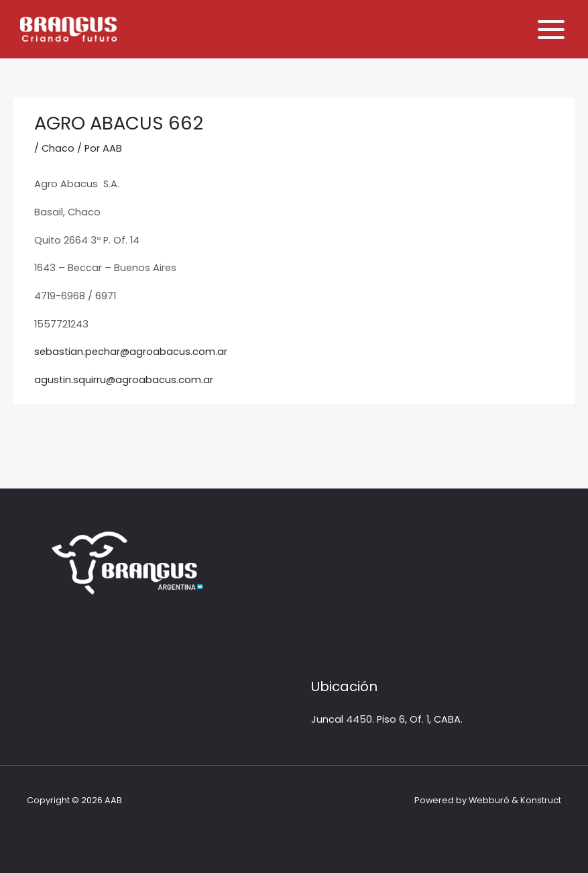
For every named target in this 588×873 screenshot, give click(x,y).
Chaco (58, 148)
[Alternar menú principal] (551, 30)
